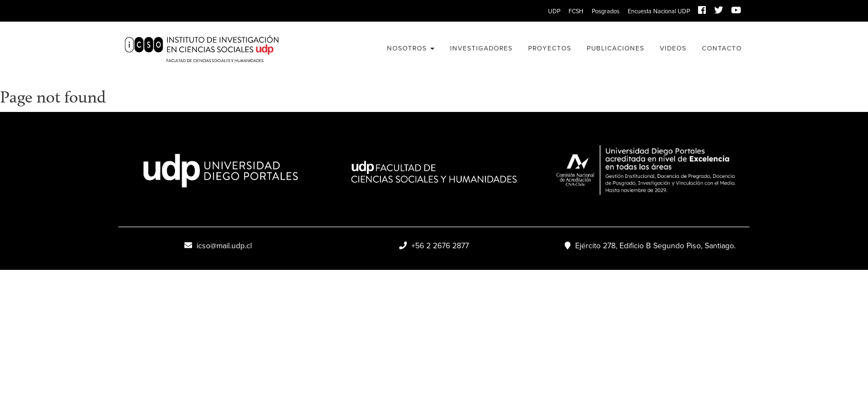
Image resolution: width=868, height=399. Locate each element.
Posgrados (606, 11)
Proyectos (550, 48)
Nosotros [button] (411, 48)
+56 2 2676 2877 (434, 246)
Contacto (722, 48)
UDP (554, 11)
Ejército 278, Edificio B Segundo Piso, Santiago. (650, 246)
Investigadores (481, 48)
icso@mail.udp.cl (218, 246)
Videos (673, 48)
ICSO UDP (218, 49)
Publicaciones (616, 48)
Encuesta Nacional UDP (659, 11)
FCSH (576, 11)
